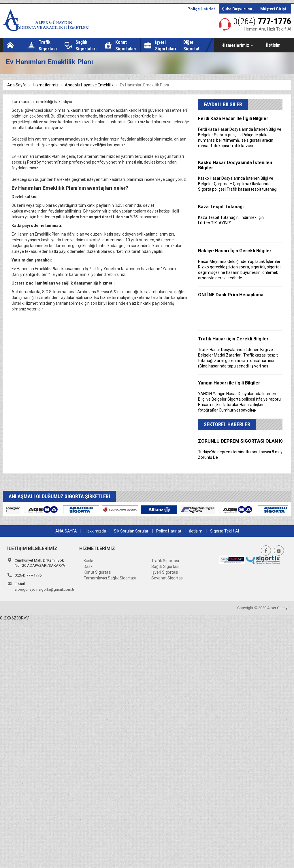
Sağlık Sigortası (165, 566)
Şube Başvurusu (237, 9)
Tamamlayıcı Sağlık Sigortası (110, 578)
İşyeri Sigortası (165, 572)
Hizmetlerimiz (237, 45)
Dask (88, 566)
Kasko (89, 561)
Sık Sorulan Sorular (131, 531)
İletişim (273, 45)
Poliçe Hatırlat (201, 9)
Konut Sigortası (97, 572)
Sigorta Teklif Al (225, 531)
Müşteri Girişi (273, 9)
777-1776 (262, 21)
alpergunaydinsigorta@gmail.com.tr (45, 589)
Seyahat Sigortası (167, 578)
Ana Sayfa (17, 85)
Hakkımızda (95, 531)
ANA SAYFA (66, 531)
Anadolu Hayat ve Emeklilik (89, 85)
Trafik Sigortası (165, 561)
